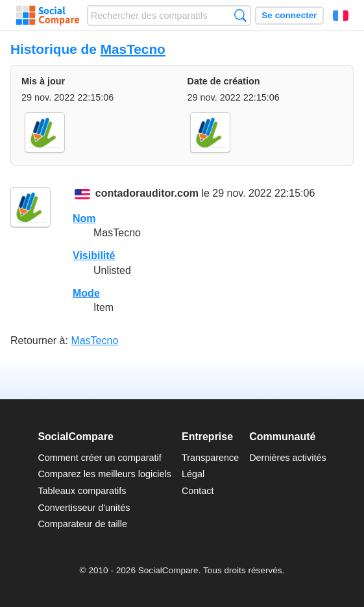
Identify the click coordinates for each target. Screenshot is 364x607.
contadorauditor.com (147, 194)
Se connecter (289, 15)
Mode (86, 293)
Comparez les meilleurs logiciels (104, 474)
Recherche (240, 15)
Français (341, 16)
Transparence (210, 458)
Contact (198, 491)
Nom (84, 218)
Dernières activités (287, 458)
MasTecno (133, 49)
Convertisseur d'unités (84, 508)
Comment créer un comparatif (99, 458)
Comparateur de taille (82, 524)
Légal (193, 474)
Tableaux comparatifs (82, 491)
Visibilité (94, 255)
